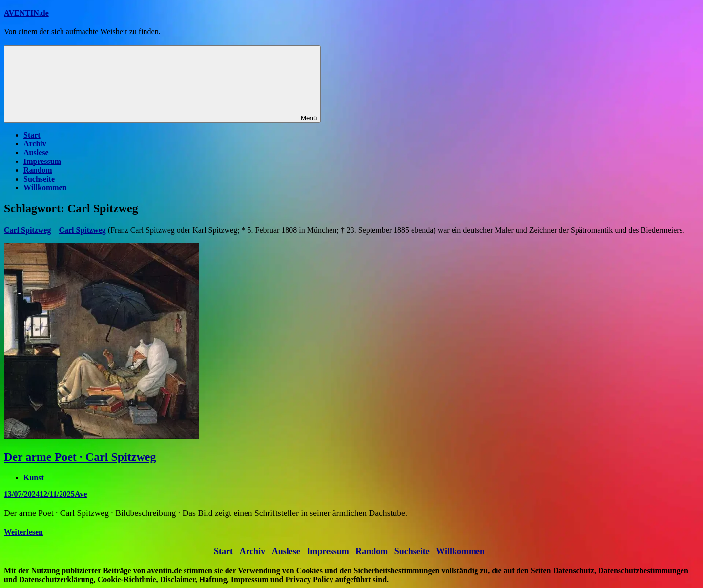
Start (32, 135)
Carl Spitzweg (82, 230)
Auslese (36, 152)
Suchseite (39, 179)
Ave (81, 494)
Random (38, 170)
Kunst (34, 477)
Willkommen (45, 188)
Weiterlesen (23, 532)
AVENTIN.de (26, 13)
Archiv (35, 144)
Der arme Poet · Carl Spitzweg (80, 457)
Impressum (42, 161)
